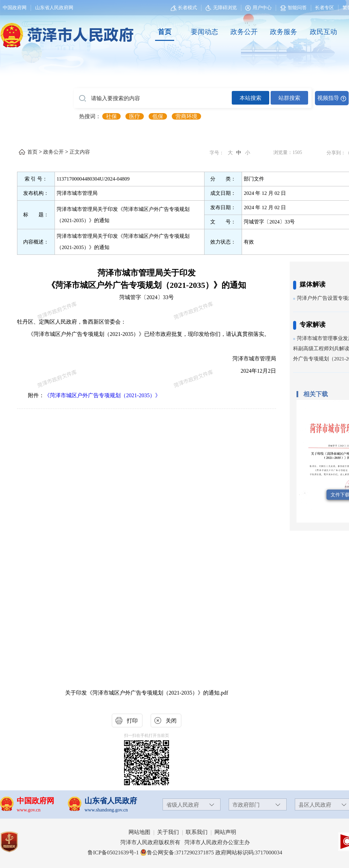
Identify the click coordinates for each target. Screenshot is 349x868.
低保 (158, 116)
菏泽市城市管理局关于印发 (147, 273)
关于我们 (168, 832)
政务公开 (244, 32)
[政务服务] (284, 32)
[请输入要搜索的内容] (153, 98)
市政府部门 (246, 805)
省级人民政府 (183, 805)
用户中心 (262, 8)
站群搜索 (289, 98)
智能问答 (293, 8)
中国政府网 (15, 8)
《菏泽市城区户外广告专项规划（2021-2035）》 (102, 395)
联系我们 (197, 832)
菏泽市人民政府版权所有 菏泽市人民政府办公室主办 (185, 842)
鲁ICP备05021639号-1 (113, 852)
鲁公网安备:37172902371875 (177, 852)
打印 (132, 721)
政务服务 (284, 32)
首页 (165, 32)
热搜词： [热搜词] (90, 116)
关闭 (171, 721)
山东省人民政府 (111, 801)
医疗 (135, 116)
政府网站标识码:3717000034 (249, 852)
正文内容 (80, 152)
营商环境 (186, 116)
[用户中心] (259, 8)
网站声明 (225, 832)
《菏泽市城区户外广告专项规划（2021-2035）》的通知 (147, 285)
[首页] (165, 32)
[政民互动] (323, 32)
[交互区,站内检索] (211, 98)
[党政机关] (16, 842)
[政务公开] (244, 32)
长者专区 (324, 8)
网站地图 (139, 832)
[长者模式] (185, 8)
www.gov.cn (29, 810)
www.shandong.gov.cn (106, 810)
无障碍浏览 (221, 8)
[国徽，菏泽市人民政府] (66, 31)
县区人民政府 (315, 805)
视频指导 (328, 98)
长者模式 (187, 8)
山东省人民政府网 (54, 8)
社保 (111, 116)
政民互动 (323, 32)
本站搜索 (251, 98)
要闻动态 (204, 32)
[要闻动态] (204, 32)
